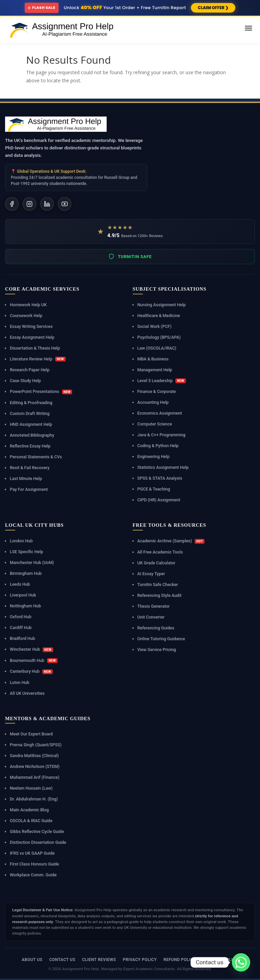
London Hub (21, 541)
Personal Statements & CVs (36, 457)
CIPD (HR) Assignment (159, 500)
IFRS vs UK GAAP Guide (32, 853)
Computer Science (155, 424)
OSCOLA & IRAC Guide (31, 821)
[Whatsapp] (241, 962)
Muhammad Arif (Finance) (35, 777)
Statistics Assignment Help (163, 467)
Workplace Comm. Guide (33, 875)
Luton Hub (20, 682)
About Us (32, 960)
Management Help (155, 370)
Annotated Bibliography (32, 435)
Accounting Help (153, 402)
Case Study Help (25, 381)
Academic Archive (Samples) (171, 541)
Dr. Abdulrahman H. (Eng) (34, 799)
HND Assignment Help (31, 424)
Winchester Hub (31, 649)
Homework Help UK (28, 305)
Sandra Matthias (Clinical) (34, 756)
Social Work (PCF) (155, 326)
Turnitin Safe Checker (158, 585)
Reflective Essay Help (30, 446)
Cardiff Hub (21, 628)
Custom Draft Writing (30, 413)
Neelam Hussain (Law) (31, 788)
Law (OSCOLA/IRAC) (157, 348)
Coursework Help (26, 316)
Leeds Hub (20, 584)
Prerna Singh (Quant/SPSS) (36, 745)
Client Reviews (99, 960)
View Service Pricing (157, 650)
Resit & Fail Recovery (30, 468)
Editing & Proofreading (31, 403)
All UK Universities (27, 693)
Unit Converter (151, 617)
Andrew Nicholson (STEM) (35, 766)
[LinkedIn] (47, 204)
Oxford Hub (21, 617)
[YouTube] (65, 204)
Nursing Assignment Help (162, 305)
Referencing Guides (156, 628)
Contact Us (62, 960)
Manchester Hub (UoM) (32, 562)
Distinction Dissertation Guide (38, 842)
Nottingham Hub (25, 606)
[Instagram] (29, 204)
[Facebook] (12, 204)
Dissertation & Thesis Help (35, 348)
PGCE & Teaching (154, 489)
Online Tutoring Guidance (161, 639)
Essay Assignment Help (32, 337)
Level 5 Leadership (162, 381)
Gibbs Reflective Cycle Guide (37, 831)
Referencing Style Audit (160, 595)
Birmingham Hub (26, 573)
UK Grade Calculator (157, 563)
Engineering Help (154, 456)
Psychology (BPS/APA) (159, 337)
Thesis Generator (154, 606)
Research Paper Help (30, 370)
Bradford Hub (23, 638)
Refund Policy (180, 960)
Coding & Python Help (158, 446)
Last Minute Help (26, 478)
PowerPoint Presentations (41, 392)
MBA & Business (153, 359)
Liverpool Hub (23, 595)
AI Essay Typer (151, 574)
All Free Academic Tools (160, 552)
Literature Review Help (38, 359)
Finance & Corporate (157, 391)
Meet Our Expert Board (31, 734)
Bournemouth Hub (34, 661)
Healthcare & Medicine (159, 316)
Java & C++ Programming (161, 435)
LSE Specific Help (26, 552)
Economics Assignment (160, 413)
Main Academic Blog (29, 810)
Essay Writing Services (31, 326)
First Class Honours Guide (35, 864)
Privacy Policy (140, 960)
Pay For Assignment (29, 489)
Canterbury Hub (31, 671)
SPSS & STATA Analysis (160, 478)
